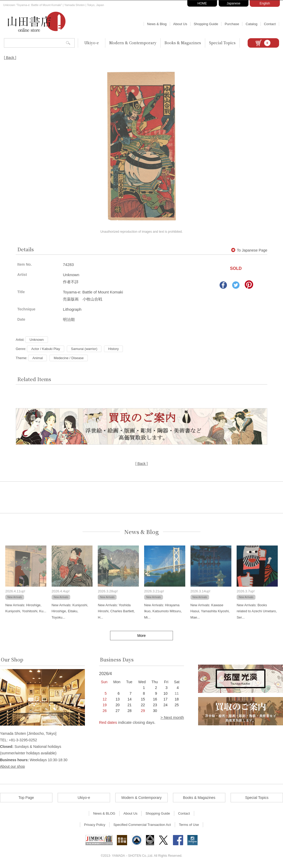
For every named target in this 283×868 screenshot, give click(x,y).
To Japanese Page (249, 250)
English (265, 3)
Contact (270, 24)
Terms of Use (189, 825)
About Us (180, 24)
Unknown (37, 340)
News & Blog (157, 24)
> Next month (172, 717)
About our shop (12, 766)
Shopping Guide (206, 24)
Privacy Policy (95, 825)
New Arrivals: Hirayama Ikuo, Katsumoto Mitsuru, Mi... (163, 611)
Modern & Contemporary (133, 43)
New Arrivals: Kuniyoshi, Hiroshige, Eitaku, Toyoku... (70, 611)
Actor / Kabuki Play (46, 349)
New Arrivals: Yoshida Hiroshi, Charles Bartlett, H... (116, 611)
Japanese (233, 3)
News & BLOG (104, 813)
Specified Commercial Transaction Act (142, 825)
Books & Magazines (183, 43)
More (141, 636)
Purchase (232, 24)
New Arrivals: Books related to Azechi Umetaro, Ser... (257, 611)
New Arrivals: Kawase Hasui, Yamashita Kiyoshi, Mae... (210, 611)
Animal (38, 358)
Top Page (26, 798)
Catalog (251, 24)
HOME (202, 3)
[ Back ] (10, 58)
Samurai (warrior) (84, 349)
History (113, 349)
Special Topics (222, 43)
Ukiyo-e (92, 43)
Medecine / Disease (69, 358)
